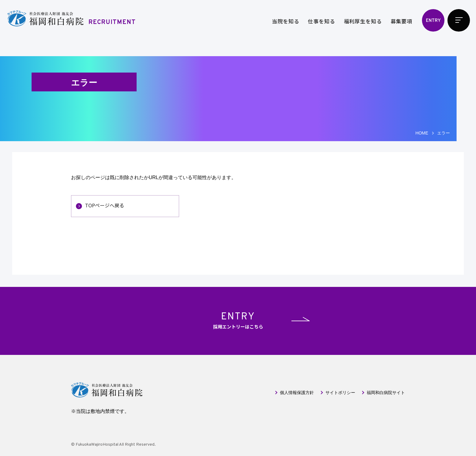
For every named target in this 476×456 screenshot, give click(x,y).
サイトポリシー (340, 393)
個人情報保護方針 (297, 393)
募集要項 (401, 21)
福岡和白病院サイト (386, 393)
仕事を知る (321, 21)
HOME (422, 133)
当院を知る (286, 21)
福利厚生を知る (363, 21)
